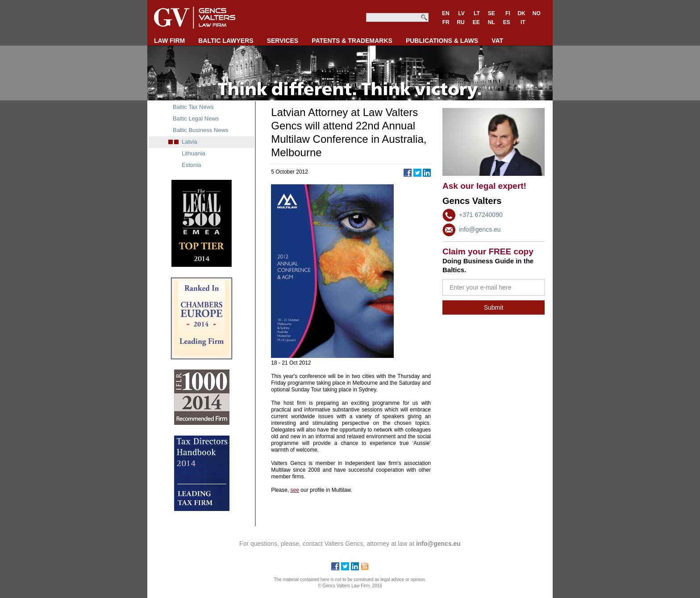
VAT (497, 41)
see (295, 490)
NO (537, 13)
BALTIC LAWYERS (226, 41)
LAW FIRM (169, 41)
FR (446, 22)
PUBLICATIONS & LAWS (442, 41)
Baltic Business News (200, 130)
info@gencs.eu (480, 229)
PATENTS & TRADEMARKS (352, 41)
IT (523, 22)
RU (460, 22)
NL (492, 22)
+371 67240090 (481, 215)
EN (446, 13)
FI (508, 13)
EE (476, 22)
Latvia (190, 142)
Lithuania (194, 153)
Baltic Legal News (196, 118)
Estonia (191, 165)
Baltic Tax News (193, 107)
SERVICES (283, 41)
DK (521, 13)
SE (492, 13)
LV (461, 13)
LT (477, 13)
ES (507, 22)
